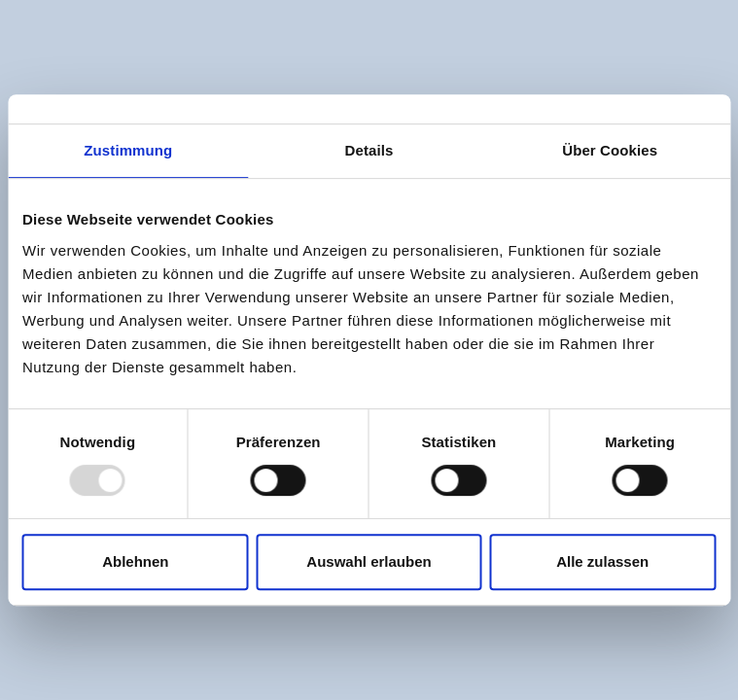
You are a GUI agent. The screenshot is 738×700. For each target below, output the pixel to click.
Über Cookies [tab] (610, 150)
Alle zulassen (602, 561)
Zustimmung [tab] (128, 150)
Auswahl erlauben (369, 561)
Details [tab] (369, 150)
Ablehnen (135, 561)
